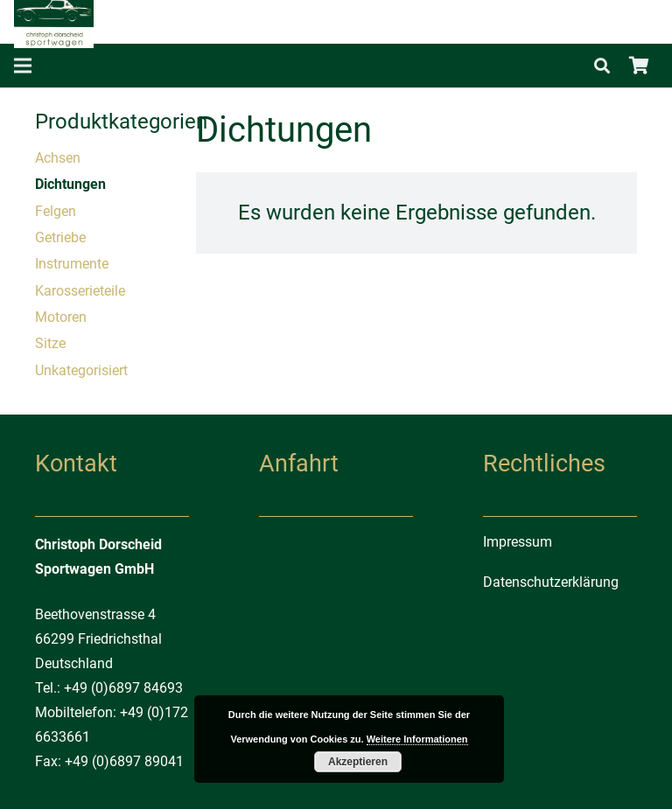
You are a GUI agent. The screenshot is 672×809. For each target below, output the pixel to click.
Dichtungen (70, 184)
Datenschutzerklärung (551, 582)
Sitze (50, 343)
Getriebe (60, 237)
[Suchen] (602, 66)
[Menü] (23, 66)
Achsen (58, 158)
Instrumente (72, 264)
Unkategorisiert (81, 370)
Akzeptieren (358, 762)
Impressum (518, 542)
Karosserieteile (80, 291)
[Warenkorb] (639, 66)
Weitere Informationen (417, 739)
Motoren (61, 317)
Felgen (56, 211)
